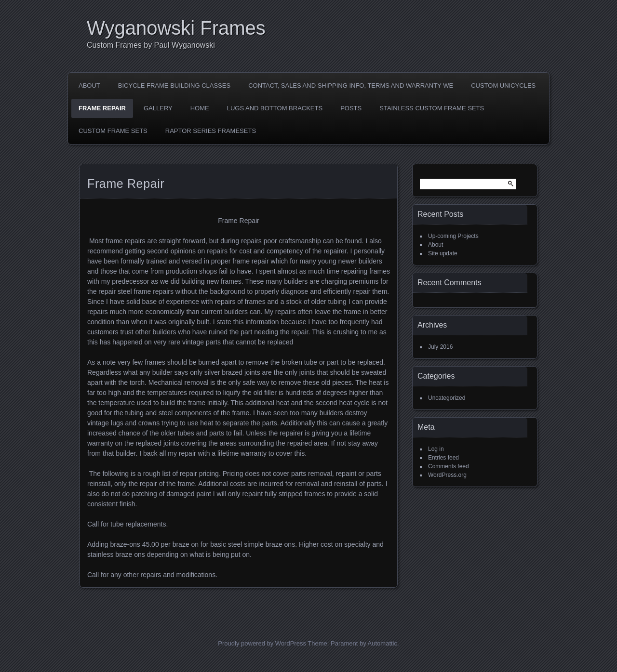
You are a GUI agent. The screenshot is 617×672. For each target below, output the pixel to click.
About (89, 86)
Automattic (382, 643)
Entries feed (443, 458)
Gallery (158, 108)
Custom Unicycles (503, 86)
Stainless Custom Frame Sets (432, 108)
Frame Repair (102, 108)
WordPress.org (447, 475)
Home (200, 108)
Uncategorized (447, 398)
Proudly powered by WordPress (262, 643)
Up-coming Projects (453, 236)
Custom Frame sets (113, 131)
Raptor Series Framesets (211, 131)
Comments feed (449, 466)
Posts (351, 108)
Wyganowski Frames (176, 28)
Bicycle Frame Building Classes (174, 86)
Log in (436, 449)
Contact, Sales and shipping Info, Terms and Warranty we (351, 86)
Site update (443, 253)
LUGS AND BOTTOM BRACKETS (275, 108)
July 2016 (440, 347)
